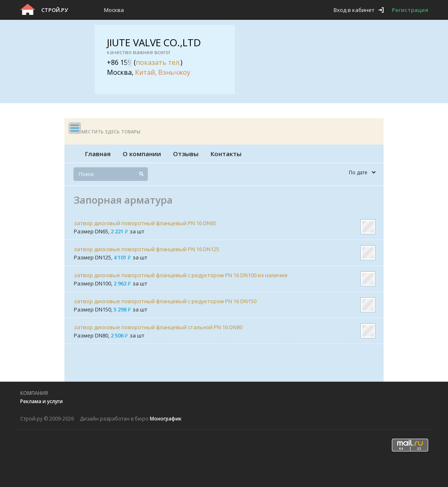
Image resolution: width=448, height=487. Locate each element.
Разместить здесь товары (107, 132)
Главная (98, 154)
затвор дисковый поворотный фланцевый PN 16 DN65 (145, 223)
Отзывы (186, 154)
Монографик (166, 419)
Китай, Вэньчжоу (163, 72)
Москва (114, 10)
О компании (142, 154)
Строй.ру (55, 10)
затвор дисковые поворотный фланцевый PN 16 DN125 (147, 249)
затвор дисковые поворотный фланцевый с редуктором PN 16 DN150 (165, 301)
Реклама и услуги (41, 401)
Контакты (226, 154)
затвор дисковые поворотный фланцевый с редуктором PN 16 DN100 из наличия (181, 275)
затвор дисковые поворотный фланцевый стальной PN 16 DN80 (158, 327)
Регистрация (410, 10)
